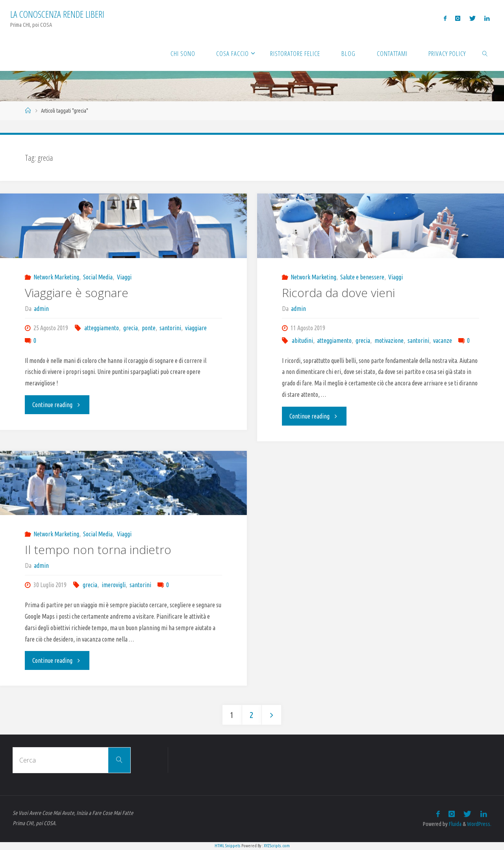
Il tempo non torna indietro (98, 550)
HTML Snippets (228, 846)
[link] (485, 53)
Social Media (98, 277)
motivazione (389, 340)
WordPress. (479, 824)
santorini (170, 328)
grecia (131, 328)
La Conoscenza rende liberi (57, 14)
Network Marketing (56, 277)
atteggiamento (102, 328)
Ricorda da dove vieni (338, 293)
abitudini (302, 340)
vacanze (443, 340)
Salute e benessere (362, 277)
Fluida (455, 824)
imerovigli (114, 585)
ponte (149, 328)
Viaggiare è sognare (77, 293)
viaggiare (196, 328)
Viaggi (124, 277)
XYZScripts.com (277, 846)
